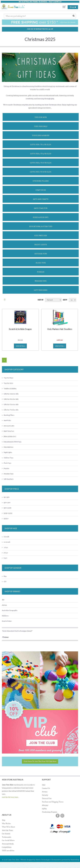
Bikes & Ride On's (41, 217)
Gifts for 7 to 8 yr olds (41, 172)
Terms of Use (47, 798)
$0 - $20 (6, 497)
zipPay (44, 809)
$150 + (5, 519)
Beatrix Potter (7, 621)
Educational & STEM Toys (41, 226)
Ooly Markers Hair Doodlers (60, 329)
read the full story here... (11, 797)
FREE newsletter (8, 851)
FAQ (44, 785)
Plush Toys (41, 263)
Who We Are (6, 823)
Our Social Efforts (8, 840)
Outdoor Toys (41, 254)
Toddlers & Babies (41, 135)
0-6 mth (6, 537)
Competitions (7, 847)
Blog (4, 820)
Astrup (4, 605)
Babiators (5, 616)
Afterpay (45, 805)
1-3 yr (5, 547)
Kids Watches (41, 236)
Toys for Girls (41, 126)
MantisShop (75, 860)
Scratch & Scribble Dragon (20, 329)
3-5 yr (5, 553)
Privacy (45, 792)
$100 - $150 (7, 513)
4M (3, 600)
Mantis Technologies (43, 860)
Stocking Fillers (41, 181)
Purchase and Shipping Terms (53, 802)
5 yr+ (5, 558)
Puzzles (41, 272)
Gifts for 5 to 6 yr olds (41, 163)
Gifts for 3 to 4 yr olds (41, 154)
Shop (74, 7)
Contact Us (46, 788)
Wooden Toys (41, 281)
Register (41, 865)
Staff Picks (41, 190)
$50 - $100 (7, 508)
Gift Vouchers (41, 290)
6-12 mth (6, 542)
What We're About (8, 827)
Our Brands (6, 834)
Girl (4, 582)
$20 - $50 (6, 503)
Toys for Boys (41, 117)
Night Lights (41, 245)
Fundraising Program (50, 812)
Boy (4, 576)
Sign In (50, 865)
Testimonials (7, 837)
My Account (29, 865)
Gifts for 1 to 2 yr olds (41, 145)
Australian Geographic (10, 610)
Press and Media (8, 844)
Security (45, 795)
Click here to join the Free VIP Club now (40, 761)
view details (20, 346)
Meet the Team (7, 830)
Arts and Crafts (41, 199)
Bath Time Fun (41, 208)
